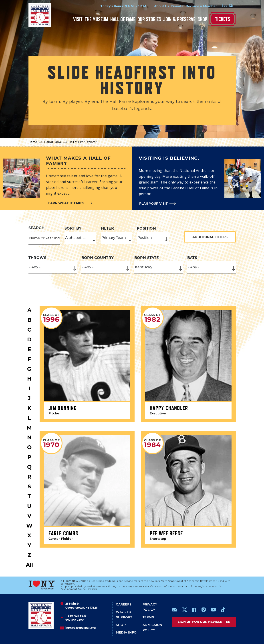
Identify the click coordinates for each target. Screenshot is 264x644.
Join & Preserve (179, 19)
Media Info (126, 633)
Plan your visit (153, 204)
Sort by (73, 228)
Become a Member (198, 7)
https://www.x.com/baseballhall (184, 609)
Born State (147, 258)
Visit (78, 19)
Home (33, 142)
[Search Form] (224, 6)
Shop (202, 19)
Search (36, 228)
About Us (158, 7)
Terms (148, 618)
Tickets (223, 19)
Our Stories (149, 19)
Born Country (98, 258)
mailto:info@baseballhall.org (175, 610)
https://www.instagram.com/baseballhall (204, 610)
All (29, 565)
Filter (107, 228)
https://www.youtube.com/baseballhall (213, 610)
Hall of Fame (123, 19)
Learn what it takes (65, 203)
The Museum (96, 19)
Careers (124, 605)
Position (146, 228)
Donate (174, 7)
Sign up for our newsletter (204, 622)
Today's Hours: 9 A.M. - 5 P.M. (120, 6)
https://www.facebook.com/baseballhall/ (194, 610)
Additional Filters (210, 237)
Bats (192, 258)
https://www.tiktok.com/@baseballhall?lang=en (223, 610)
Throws (37, 258)
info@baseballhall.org (81, 628)
